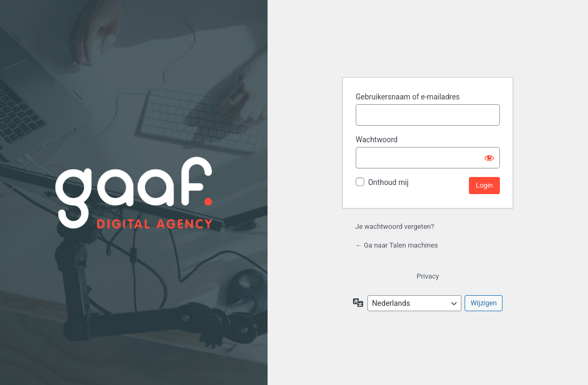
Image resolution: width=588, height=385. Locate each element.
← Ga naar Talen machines (397, 245)
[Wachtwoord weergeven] (489, 158)
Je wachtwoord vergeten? (395, 226)
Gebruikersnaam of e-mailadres (408, 97)
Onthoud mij (388, 182)
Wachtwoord (377, 140)
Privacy (428, 276)
